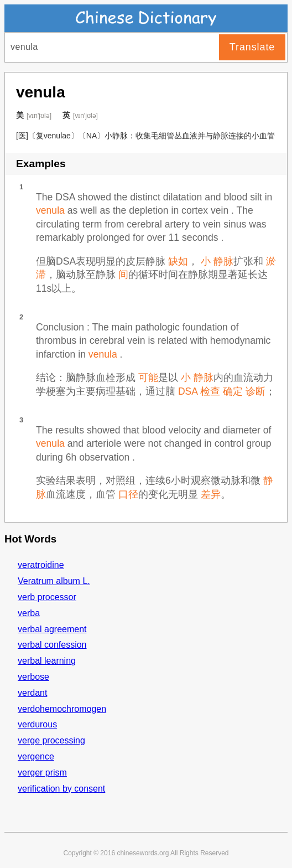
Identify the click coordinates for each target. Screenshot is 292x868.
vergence (36, 756)
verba (29, 613)
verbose (33, 677)
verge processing (51, 740)
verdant (32, 693)
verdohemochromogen (62, 709)
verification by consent (61, 789)
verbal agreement (52, 629)
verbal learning (47, 661)
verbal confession (52, 645)
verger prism (42, 773)
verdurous (37, 724)
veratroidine (41, 565)
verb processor (47, 597)
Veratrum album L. (54, 581)
